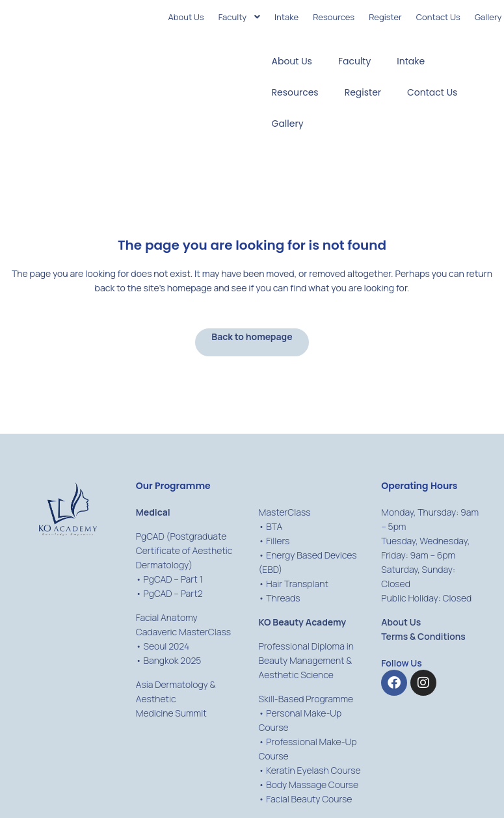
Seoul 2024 (166, 646)
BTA (274, 526)
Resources (295, 92)
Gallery (288, 124)
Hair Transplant (297, 584)
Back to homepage (252, 336)
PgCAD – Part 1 (173, 579)
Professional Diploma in (306, 646)
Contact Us (432, 92)
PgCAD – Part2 (173, 593)
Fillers (278, 541)
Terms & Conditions (423, 636)
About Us (292, 61)
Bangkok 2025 (172, 660)
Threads (283, 598)
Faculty (354, 61)
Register (363, 92)
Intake (411, 61)
